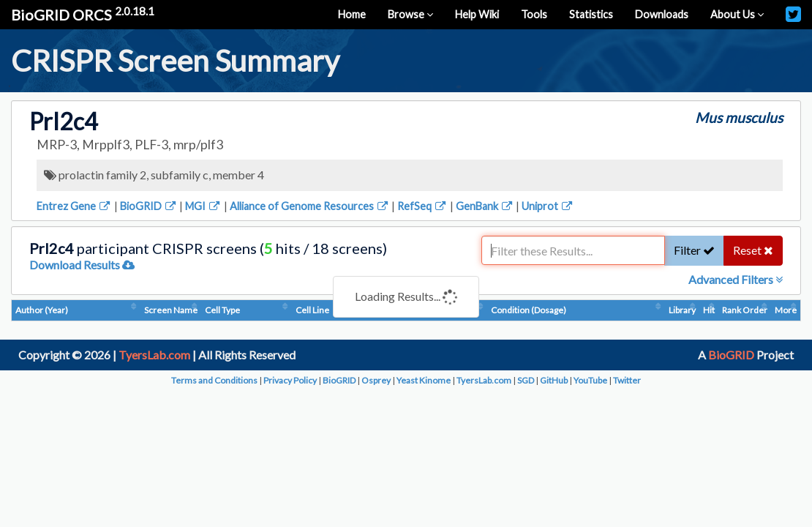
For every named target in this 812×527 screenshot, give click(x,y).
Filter (694, 250)
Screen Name (171, 310)
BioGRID (149, 206)
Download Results (82, 265)
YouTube (590, 380)
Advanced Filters (736, 279)
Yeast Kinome (424, 380)
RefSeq (422, 206)
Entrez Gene (74, 206)
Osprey (376, 380)
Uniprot (548, 206)
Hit (709, 310)
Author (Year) (42, 310)
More (786, 310)
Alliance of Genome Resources (310, 206)
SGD (526, 380)
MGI (203, 206)
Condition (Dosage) (529, 310)
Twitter (627, 380)
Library (682, 310)
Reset (753, 250)
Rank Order (745, 310)
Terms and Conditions (214, 380)
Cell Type (222, 310)
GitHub (554, 380)
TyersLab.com (154, 355)
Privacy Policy (290, 380)
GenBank (485, 206)
